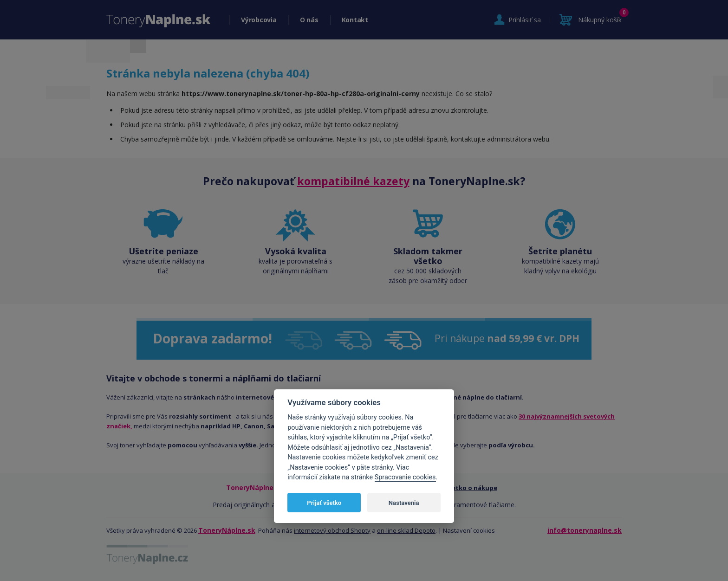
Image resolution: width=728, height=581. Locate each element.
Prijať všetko (324, 503)
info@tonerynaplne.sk (585, 530)
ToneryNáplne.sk (227, 530)
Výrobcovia (259, 20)
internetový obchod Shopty (332, 530)
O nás (309, 20)
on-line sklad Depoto (406, 530)
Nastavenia (404, 503)
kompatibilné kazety (353, 181)
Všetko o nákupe (471, 488)
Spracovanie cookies (405, 477)
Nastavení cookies (469, 530)
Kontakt (355, 20)
